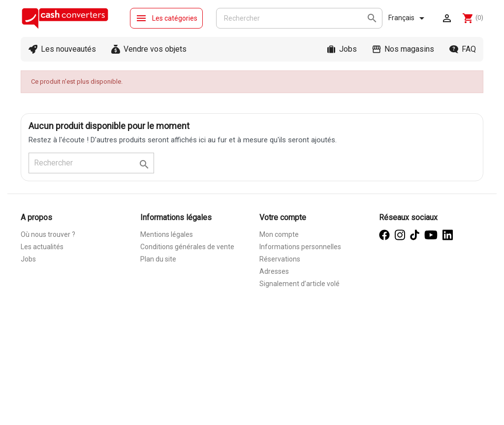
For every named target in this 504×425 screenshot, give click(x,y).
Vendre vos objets (155, 49)
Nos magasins (409, 49)
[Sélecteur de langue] (408, 18)
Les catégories (166, 18)
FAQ (469, 49)
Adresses (274, 271)
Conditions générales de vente (187, 247)
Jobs (348, 49)
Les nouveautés (68, 49)
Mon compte (279, 234)
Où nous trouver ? (48, 234)
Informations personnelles (300, 247)
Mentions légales (167, 234)
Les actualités (42, 247)
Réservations (280, 259)
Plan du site (158, 259)
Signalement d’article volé (299, 284)
